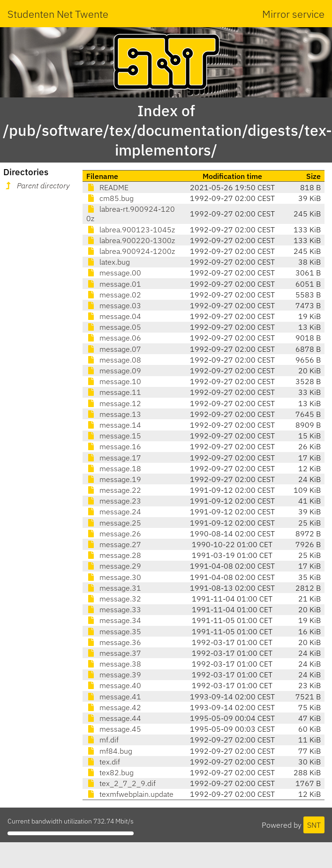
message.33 (114, 609)
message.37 (114, 653)
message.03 (114, 305)
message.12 (114, 403)
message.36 (114, 642)
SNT (314, 825)
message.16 (114, 446)
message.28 (114, 555)
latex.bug (108, 262)
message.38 (114, 664)
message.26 (114, 534)
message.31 (114, 588)
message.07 (114, 349)
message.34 (114, 620)
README (107, 187)
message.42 (114, 707)
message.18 (114, 468)
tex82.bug (110, 772)
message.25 (114, 523)
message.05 (114, 327)
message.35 (114, 631)
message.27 (114, 544)
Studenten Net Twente (58, 14)
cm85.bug (110, 198)
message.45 (114, 729)
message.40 (114, 685)
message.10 (114, 381)
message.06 (114, 338)
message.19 (114, 479)
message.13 (114, 414)
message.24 (114, 512)
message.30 (114, 577)
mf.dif (102, 740)
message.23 (114, 501)
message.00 (114, 273)
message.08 (114, 360)
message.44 (114, 718)
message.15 (114, 436)
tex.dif (103, 762)
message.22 (114, 490)
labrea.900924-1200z (131, 251)
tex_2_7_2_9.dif (121, 783)
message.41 (114, 697)
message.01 (114, 284)
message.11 (114, 392)
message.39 (114, 675)
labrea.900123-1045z (131, 230)
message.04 (114, 316)
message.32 (114, 599)
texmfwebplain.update (130, 794)
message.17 (114, 458)
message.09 (114, 371)
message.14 (114, 425)
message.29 (114, 566)
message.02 (114, 295)
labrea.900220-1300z (131, 240)
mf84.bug (109, 751)
